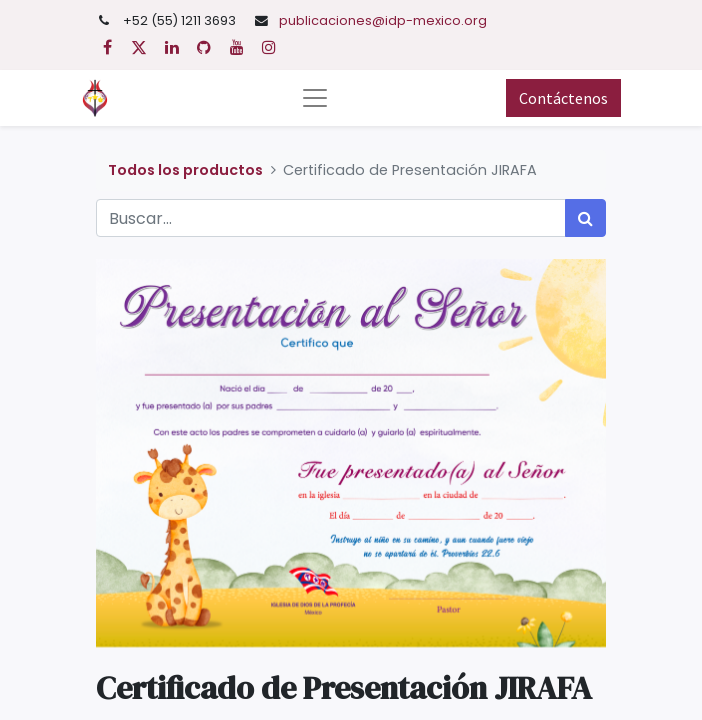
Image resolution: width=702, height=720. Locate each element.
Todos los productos (185, 170)
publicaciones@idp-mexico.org (383, 20)
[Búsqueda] (585, 218)
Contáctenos (563, 98)
